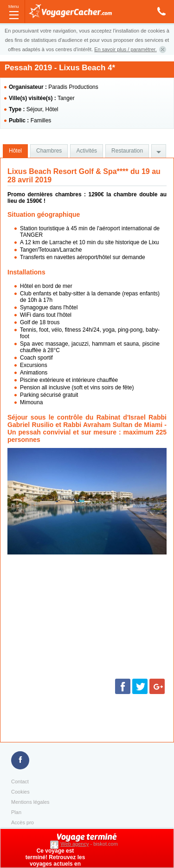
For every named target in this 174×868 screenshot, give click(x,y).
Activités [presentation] (87, 151)
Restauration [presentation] (127, 151)
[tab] (15, 151)
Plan (16, 812)
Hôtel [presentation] (15, 151)
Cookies (20, 792)
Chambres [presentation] (49, 151)
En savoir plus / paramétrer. (126, 49)
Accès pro (23, 822)
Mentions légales (30, 802)
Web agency (75, 844)
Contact (20, 781)
